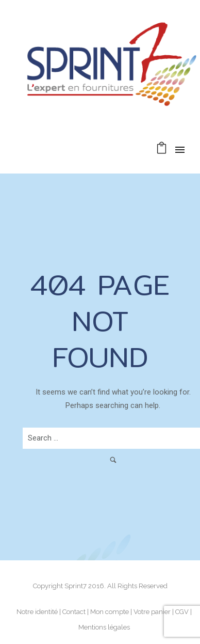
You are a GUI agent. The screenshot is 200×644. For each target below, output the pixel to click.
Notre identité (37, 612)
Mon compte (110, 612)
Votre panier (152, 612)
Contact (74, 612)
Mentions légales (104, 627)
